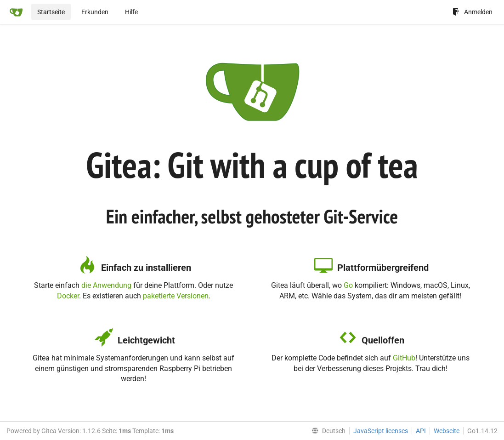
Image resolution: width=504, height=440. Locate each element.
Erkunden (95, 12)
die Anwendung (106, 285)
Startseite (51, 12)
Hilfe (131, 12)
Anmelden (473, 12)
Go (348, 285)
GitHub (404, 358)
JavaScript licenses (381, 431)
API (421, 431)
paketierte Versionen (176, 296)
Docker (68, 296)
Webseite (447, 431)
